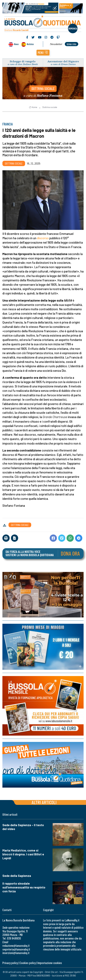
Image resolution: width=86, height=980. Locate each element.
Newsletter (56, 44)
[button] (43, 53)
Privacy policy (10, 963)
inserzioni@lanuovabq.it (16, 953)
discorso (43, 238)
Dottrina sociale (43, 88)
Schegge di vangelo (23, 61)
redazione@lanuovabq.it (16, 946)
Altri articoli (44, 802)
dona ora (72, 44)
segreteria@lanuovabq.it (16, 949)
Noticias (30, 44)
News (16, 44)
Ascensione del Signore (63, 61)
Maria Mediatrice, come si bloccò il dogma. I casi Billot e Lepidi (23, 854)
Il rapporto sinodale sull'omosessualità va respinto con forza (24, 887)
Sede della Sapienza (17, 876)
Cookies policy (28, 963)
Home (33, 107)
